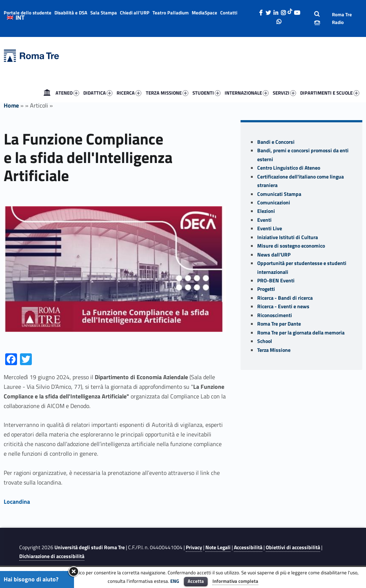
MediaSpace (204, 13)
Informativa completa (235, 581)
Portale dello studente (28, 13)
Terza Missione (274, 350)
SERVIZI (284, 93)
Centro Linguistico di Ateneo (289, 168)
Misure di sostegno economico (291, 246)
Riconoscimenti (275, 315)
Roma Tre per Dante (279, 324)
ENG (175, 581)
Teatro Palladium (171, 13)
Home (47, 93)
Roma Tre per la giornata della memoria (301, 333)
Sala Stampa (104, 13)
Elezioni (266, 211)
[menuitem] (47, 93)
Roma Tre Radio (342, 18)
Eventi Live (270, 228)
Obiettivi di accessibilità (293, 547)
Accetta (196, 581)
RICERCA (129, 93)
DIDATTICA (98, 93)
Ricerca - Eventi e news (283, 306)
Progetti (266, 289)
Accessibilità (248, 547)
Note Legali (218, 547)
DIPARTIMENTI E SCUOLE (330, 93)
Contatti (229, 13)
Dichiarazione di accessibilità (52, 556)
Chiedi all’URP (135, 13)
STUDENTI (206, 93)
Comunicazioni (274, 203)
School (265, 341)
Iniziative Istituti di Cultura (288, 237)
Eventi (264, 220)
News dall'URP (274, 255)
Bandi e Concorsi (276, 142)
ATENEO (67, 93)
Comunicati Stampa (279, 194)
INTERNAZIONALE (247, 93)
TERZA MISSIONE (167, 93)
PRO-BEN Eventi (276, 281)
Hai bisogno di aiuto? (31, 579)
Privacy (194, 547)
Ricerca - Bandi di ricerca (285, 298)
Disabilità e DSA (71, 13)
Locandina (17, 502)
